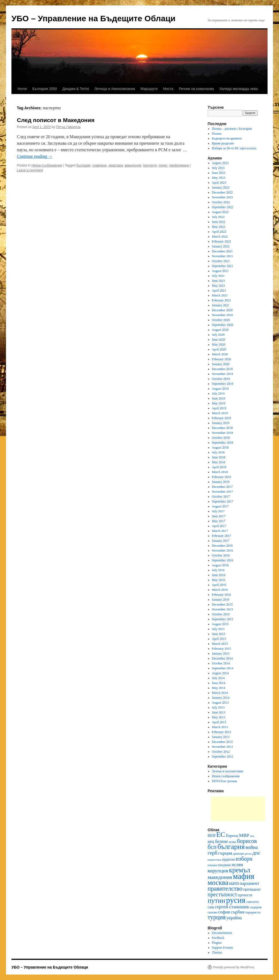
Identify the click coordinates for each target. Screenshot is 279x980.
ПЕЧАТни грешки (225, 781)
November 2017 (223, 492)
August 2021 (220, 271)
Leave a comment (30, 170)
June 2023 (219, 173)
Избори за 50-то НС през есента (234, 148)
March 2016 (220, 590)
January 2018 (221, 482)
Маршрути (149, 89)
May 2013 (219, 717)
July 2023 (218, 168)
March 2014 (220, 693)
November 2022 (223, 197)
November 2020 (223, 315)
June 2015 (219, 634)
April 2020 (219, 349)
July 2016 (218, 570)
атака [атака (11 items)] (232, 842)
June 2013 (219, 712)
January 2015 (221, 654)
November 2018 (223, 433)
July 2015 (218, 629)
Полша (217, 134)
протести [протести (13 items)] (245, 895)
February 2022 (222, 241)
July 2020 (218, 335)
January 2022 (221, 246)
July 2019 (218, 394)
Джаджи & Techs (76, 89)
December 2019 (222, 369)
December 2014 (222, 658)
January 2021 (221, 305)
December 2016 (222, 546)
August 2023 (220, 163)
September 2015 (223, 619)
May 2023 (219, 178)
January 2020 (221, 364)
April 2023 (219, 183)
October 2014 (221, 663)
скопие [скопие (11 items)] (213, 912)
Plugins (217, 943)
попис (163, 165)
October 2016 (221, 555)
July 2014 (218, 678)
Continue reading (35, 156)
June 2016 (219, 575)
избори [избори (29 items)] (244, 859)
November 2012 (223, 747)
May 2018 (219, 462)
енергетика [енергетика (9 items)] (214, 860)
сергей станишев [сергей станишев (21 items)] (232, 907)
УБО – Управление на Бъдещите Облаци (93, 18)
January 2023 (221, 187)
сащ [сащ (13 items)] (211, 907)
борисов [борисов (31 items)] (247, 841)
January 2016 (221, 600)
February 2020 (222, 359)
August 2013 (220, 703)
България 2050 (45, 89)
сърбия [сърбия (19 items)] (238, 912)
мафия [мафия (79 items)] (243, 876)
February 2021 (222, 300)
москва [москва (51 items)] (218, 883)
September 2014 (223, 668)
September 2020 (223, 325)
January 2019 (221, 423)
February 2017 (222, 536)
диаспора (116, 165)
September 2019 (223, 384)
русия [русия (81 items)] (236, 900)
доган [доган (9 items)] (248, 854)
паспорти (150, 165)
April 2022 (219, 232)
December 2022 (222, 192)
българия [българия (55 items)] (231, 847)
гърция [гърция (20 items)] (225, 853)
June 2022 (219, 222)
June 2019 (219, 398)
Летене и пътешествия (228, 771)
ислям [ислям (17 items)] (237, 865)
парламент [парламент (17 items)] (249, 883)
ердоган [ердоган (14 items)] (229, 859)
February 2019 (222, 418)
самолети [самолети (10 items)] (252, 902)
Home (22, 89)
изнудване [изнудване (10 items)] (224, 865)
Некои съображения (47, 165)
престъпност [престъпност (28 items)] (222, 894)
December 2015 (222, 604)
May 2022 (219, 227)
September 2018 (223, 443)
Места (168, 89)
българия (83, 165)
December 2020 (222, 310)
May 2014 (219, 688)
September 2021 (223, 266)
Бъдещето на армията (227, 138)
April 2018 (219, 467)
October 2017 (221, 497)
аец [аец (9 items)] (252, 836)
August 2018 (220, 447)
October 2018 (221, 438)
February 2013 (222, 732)
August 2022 (220, 212)
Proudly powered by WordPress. (234, 967)
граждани (100, 165)
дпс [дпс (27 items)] (256, 853)
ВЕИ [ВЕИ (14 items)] (212, 836)
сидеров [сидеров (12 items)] (256, 907)
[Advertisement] (238, 809)
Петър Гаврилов (68, 127)
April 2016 (219, 585)
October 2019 (221, 379)
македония (133, 165)
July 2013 (218, 707)
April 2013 (219, 722)
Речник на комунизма (196, 89)
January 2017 (221, 541)
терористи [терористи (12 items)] (253, 912)
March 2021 (220, 295)
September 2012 (223, 757)
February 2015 (222, 649)
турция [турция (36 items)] (217, 917)
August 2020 (220, 330)
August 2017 (220, 506)
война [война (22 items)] (252, 847)
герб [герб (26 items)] (213, 853)
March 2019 (220, 413)
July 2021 (218, 276)
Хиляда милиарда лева (239, 89)
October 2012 (221, 752)
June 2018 (219, 457)
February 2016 (222, 595)
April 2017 (219, 526)
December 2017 (222, 487)
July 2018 (218, 452)
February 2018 (222, 477)
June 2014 (219, 683)
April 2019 (219, 408)
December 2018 (222, 428)
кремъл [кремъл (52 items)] (239, 870)
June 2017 (219, 516)
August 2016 (220, 565)
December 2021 (222, 251)
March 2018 (220, 472)
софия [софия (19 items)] (224, 912)
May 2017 (219, 521)
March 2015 (220, 644)
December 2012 (222, 742)
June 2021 (219, 281)
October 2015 (221, 614)
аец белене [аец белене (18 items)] (218, 841)
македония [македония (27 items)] (220, 877)
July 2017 (218, 511)
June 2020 (219, 340)
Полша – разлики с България (232, 129)
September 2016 (223, 560)
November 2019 (223, 374)
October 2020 (221, 320)
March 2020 (220, 354)
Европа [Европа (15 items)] (232, 836)
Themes (217, 952)
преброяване (179, 165)
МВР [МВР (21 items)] (244, 835)
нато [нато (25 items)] (234, 883)
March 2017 (220, 531)
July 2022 (218, 217)
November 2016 (223, 551)
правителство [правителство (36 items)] (225, 889)
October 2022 (221, 202)
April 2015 (219, 639)
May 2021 (219, 286)
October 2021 (221, 261)
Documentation (222, 933)
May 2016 (219, 580)
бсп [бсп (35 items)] (212, 847)
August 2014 (220, 673)
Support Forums (223, 948)
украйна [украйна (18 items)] (234, 918)
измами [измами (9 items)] (212, 865)
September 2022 (223, 207)
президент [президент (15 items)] (252, 889)
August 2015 (220, 624)
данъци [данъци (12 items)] (238, 853)
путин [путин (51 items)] (216, 901)
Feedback (218, 938)
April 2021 (219, 291)
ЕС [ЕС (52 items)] (221, 835)
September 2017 (223, 501)
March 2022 (220, 237)
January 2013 (221, 737)
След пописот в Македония (56, 120)
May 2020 (219, 344)
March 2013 (220, 727)
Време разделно (223, 143)
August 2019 (220, 389)
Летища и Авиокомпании (115, 89)
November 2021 (223, 256)
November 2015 (223, 609)
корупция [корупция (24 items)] (218, 871)
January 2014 (221, 698)
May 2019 (219, 403)
